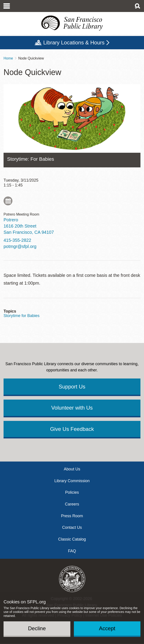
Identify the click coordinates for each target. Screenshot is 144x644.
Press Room (72, 516)
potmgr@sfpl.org (20, 246)
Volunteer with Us (72, 408)
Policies (72, 492)
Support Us (72, 387)
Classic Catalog (72, 539)
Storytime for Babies (22, 316)
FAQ (72, 551)
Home (8, 58)
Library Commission (72, 481)
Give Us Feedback (72, 429)
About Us (72, 469)
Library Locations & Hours (74, 43)
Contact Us (72, 527)
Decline (37, 628)
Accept (107, 628)
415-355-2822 (17, 240)
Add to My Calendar (8, 201)
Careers (72, 504)
